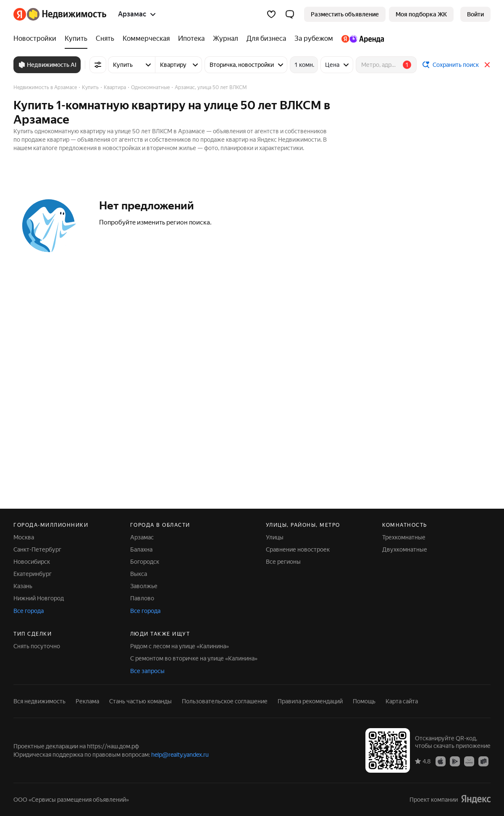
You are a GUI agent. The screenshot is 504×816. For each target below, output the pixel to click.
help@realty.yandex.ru (180, 755)
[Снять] (105, 39)
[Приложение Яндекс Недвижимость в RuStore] (483, 761)
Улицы (275, 537)
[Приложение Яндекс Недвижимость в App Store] (441, 761)
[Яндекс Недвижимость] (67, 14)
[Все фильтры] (98, 65)
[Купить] (76, 39)
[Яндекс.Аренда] (361, 39)
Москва (24, 537)
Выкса (139, 574)
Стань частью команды (140, 701)
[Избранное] (271, 14)
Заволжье (144, 586)
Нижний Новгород (39, 598)
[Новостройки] (37, 39)
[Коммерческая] (146, 39)
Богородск (145, 562)
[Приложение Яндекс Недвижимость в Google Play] (455, 761)
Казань (23, 586)
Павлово (142, 598)
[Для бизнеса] (266, 39)
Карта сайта (402, 701)
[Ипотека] (191, 39)
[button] (290, 14)
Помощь (364, 701)
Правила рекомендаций (310, 701)
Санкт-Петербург (37, 549)
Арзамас (142, 537)
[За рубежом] (314, 39)
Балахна (141, 549)
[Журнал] (226, 39)
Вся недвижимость (39, 701)
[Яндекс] (20, 14)
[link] (475, 14)
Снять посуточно (37, 646)
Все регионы (283, 562)
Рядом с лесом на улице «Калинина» (180, 646)
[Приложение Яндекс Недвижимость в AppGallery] (469, 761)
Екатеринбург (33, 574)
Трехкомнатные (404, 537)
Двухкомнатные (405, 549)
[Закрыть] (487, 65)
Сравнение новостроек (298, 549)
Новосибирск (32, 562)
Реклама (87, 701)
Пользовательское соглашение (225, 701)
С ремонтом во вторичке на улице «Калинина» (194, 658)
